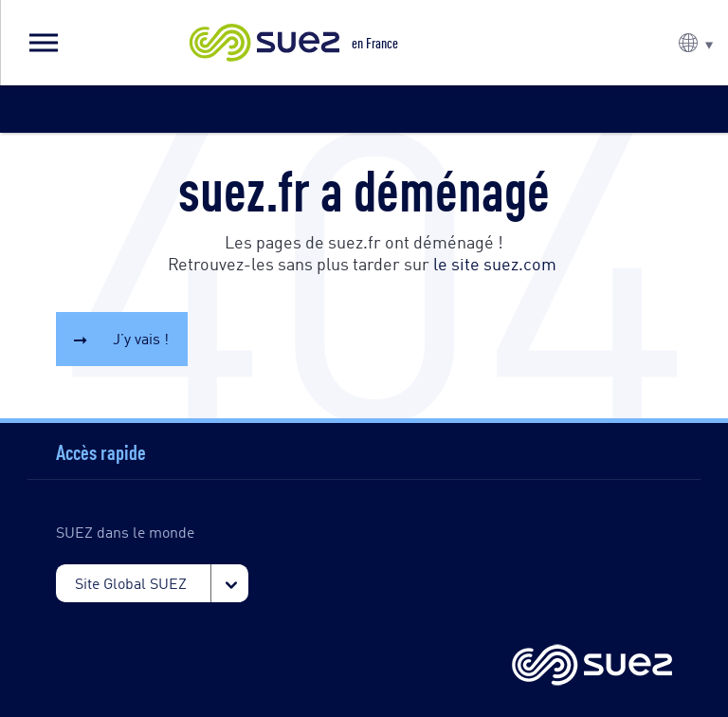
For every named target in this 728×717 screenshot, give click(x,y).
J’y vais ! (141, 338)
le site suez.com (495, 263)
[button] (43, 43)
